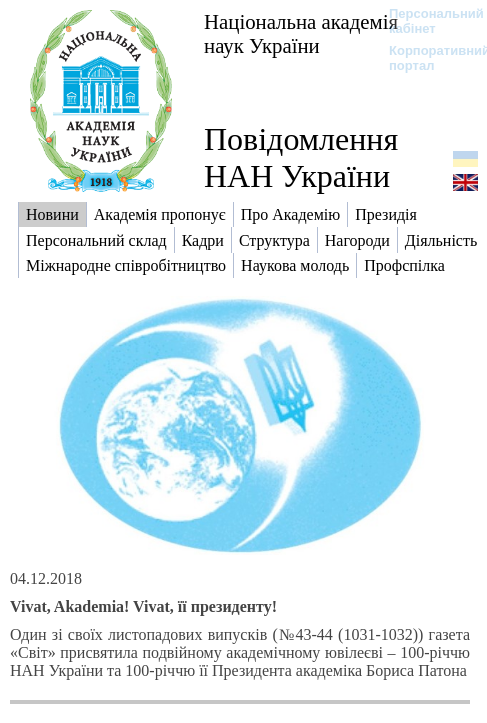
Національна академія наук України (301, 33)
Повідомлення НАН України (301, 157)
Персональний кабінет (426, 21)
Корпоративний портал (426, 58)
